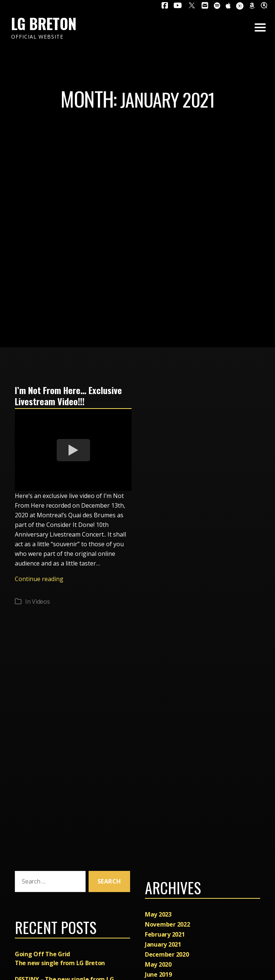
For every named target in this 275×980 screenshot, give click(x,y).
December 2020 (167, 954)
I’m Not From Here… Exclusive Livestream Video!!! (69, 396)
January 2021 (163, 944)
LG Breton (44, 23)
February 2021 (165, 934)
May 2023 (158, 914)
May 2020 (158, 964)
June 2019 (158, 974)
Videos (41, 601)
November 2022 (168, 924)
